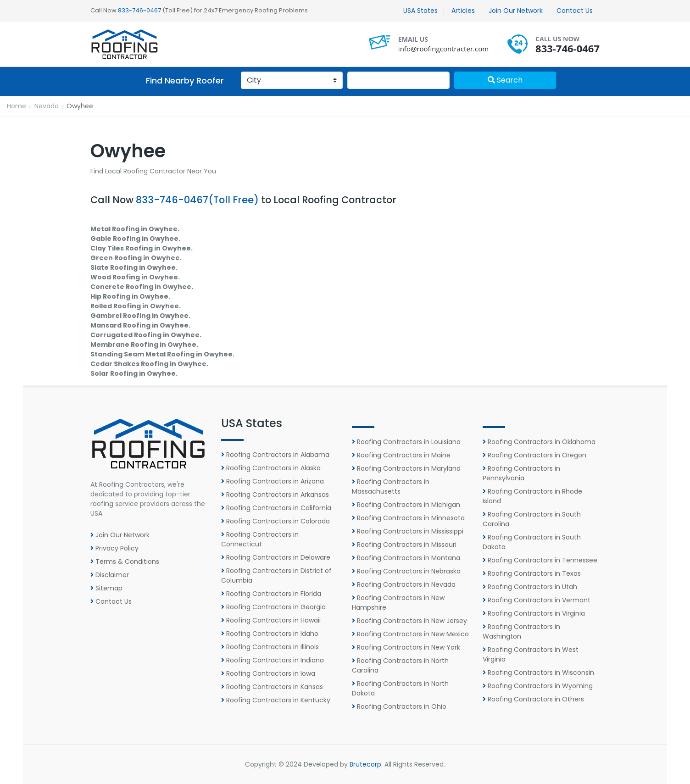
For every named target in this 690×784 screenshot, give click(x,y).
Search (505, 80)
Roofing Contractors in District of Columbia (276, 575)
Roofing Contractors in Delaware (276, 557)
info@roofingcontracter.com (443, 49)
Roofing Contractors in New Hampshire (398, 603)
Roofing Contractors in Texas (532, 573)
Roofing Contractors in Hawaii (271, 620)
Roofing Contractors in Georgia (273, 607)
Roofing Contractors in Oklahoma (539, 442)
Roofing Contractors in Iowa (268, 673)
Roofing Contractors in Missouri (404, 545)
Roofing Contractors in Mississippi (408, 531)
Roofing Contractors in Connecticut (260, 539)
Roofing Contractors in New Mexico (410, 634)
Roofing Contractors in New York (406, 647)
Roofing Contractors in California (276, 508)
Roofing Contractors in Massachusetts (391, 487)
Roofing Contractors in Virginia (534, 613)
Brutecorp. (366, 764)
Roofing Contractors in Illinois (270, 647)
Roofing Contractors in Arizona (273, 481)
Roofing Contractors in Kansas (272, 687)
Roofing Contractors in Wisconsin (538, 673)
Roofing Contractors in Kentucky (276, 700)
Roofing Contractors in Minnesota (408, 518)
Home (17, 106)
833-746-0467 (139, 10)
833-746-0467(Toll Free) (197, 200)
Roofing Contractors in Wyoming (538, 686)
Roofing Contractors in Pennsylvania (521, 473)
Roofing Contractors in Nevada (404, 584)
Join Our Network (516, 11)
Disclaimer (110, 575)
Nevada (47, 106)
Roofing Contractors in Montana (406, 558)
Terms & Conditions (125, 562)
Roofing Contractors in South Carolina (532, 519)
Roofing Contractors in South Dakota (532, 542)
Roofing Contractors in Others (533, 699)
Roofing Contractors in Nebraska (406, 571)
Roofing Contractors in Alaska (271, 468)
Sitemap (106, 588)
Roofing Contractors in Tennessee (540, 560)
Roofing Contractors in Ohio (399, 706)
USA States (420, 11)
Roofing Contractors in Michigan (406, 505)
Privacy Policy (114, 548)
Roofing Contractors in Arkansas (275, 495)
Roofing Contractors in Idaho (270, 634)
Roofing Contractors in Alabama (275, 455)
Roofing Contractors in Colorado (275, 521)
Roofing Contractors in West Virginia (531, 654)
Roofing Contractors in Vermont (537, 600)
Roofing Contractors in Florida (271, 594)
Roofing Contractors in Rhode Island (532, 496)
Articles (463, 11)
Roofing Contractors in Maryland (406, 468)
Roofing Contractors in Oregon (534, 455)
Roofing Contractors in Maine (401, 455)
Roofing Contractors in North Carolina (400, 665)
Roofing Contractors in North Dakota (400, 688)
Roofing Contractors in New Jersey (409, 621)
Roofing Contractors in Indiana (273, 660)
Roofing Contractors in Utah (530, 587)
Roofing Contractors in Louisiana (406, 442)
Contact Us (575, 11)
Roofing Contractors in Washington (521, 631)
